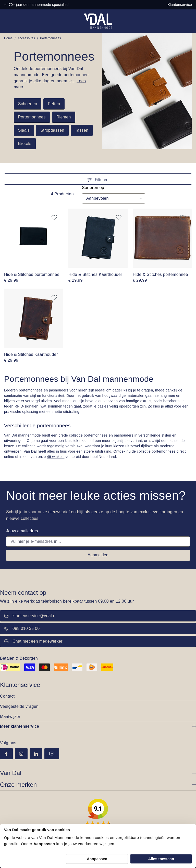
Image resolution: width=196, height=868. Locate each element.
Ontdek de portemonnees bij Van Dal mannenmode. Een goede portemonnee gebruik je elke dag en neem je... (51, 78)
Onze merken (18, 785)
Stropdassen (52, 130)
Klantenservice (180, 5)
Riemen (64, 117)
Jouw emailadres (22, 531)
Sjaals (24, 130)
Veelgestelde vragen (19, 706)
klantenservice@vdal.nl (30, 616)
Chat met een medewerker (33, 641)
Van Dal (11, 773)
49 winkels (56, 457)
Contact (7, 696)
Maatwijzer (10, 717)
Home (8, 38)
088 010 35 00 (22, 628)
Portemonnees (32, 117)
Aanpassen (97, 859)
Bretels (25, 144)
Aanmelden (98, 555)
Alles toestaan (161, 859)
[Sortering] (114, 198)
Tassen (82, 130)
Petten (54, 104)
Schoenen (28, 104)
